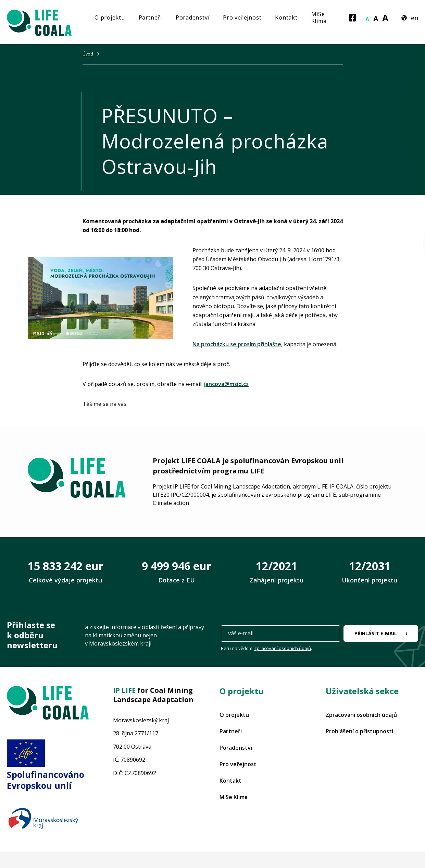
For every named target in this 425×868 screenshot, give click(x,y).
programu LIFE (238, 471)
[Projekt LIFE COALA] (48, 22)
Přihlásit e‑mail (376, 633)
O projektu (110, 17)
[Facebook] (352, 18)
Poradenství (192, 17)
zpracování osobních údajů (283, 648)
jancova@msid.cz (226, 384)
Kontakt (286, 17)
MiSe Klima (319, 17)
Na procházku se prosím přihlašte (237, 344)
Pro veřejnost (242, 17)
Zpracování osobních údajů (361, 715)
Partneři (150, 17)
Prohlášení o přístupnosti (359, 731)
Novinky (112, 54)
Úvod (88, 54)
